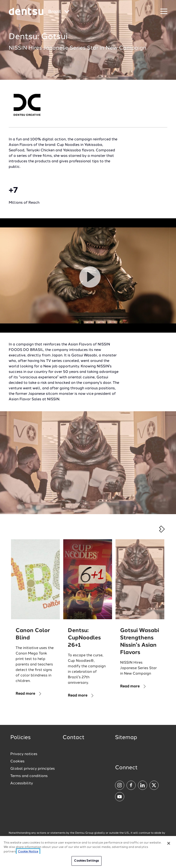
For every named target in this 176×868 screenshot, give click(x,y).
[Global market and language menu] (59, 12)
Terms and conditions (29, 776)
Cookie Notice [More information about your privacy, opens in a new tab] (28, 852)
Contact (74, 738)
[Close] (169, 843)
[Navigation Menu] (164, 12)
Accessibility (22, 783)
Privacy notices (24, 754)
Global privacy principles (33, 769)
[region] (88, 852)
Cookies (17, 761)
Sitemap (126, 738)
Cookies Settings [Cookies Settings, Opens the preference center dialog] (86, 861)
